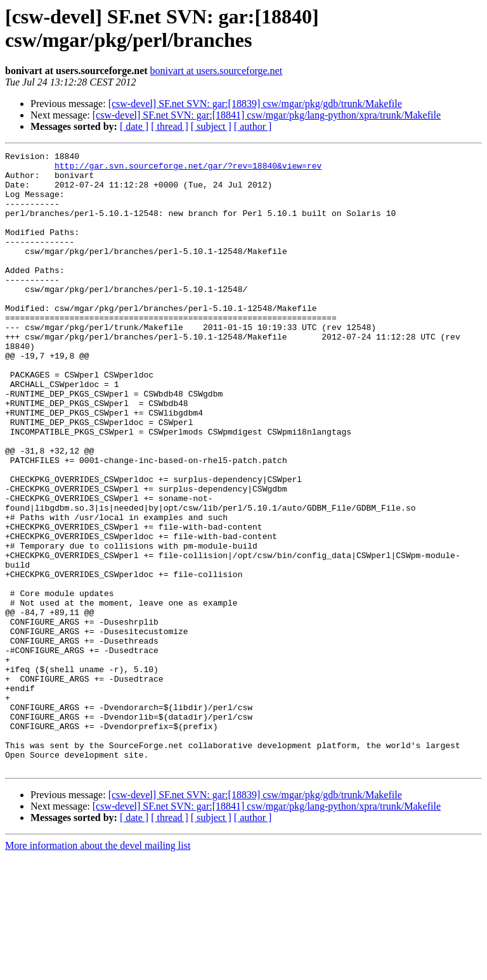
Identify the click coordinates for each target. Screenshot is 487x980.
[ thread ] (170, 126)
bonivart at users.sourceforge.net (217, 71)
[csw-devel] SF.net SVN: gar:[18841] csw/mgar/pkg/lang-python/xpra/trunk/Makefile (267, 115)
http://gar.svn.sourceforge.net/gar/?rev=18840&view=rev (188, 169)
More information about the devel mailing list (98, 969)
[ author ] (253, 126)
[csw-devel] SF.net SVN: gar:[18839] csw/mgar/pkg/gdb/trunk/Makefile (255, 104)
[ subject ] (211, 126)
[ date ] (134, 126)
